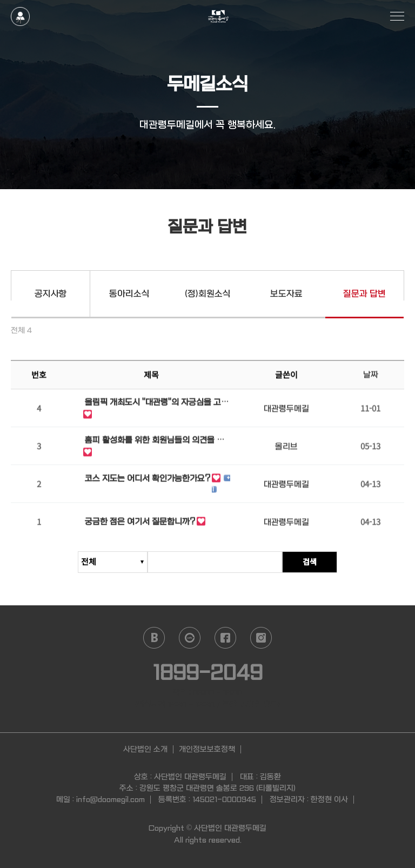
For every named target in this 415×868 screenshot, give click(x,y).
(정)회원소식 (208, 294)
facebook (225, 638)
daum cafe (190, 638)
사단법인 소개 (145, 749)
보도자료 (286, 294)
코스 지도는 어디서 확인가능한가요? (148, 480)
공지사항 (51, 294)
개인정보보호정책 (207, 749)
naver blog (154, 638)
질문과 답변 (364, 294)
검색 (310, 562)
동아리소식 (129, 294)
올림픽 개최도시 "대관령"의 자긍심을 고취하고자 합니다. (157, 405)
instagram (261, 638)
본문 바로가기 (0, 0)
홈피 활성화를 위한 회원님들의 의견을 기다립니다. (155, 442)
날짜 (371, 376)
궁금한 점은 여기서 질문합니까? (140, 523)
